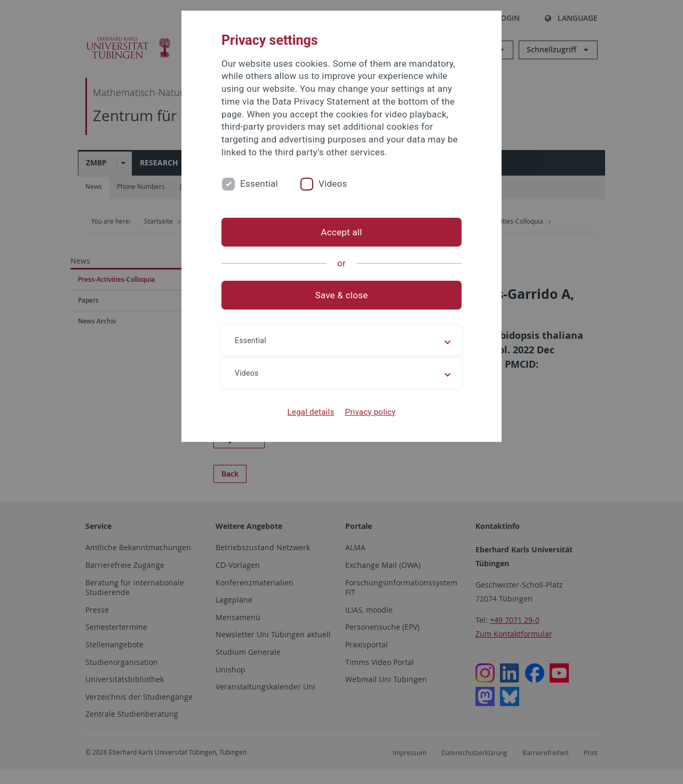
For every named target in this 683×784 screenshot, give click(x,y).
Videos (333, 184)
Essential (259, 184)
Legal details (311, 412)
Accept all (341, 232)
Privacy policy (370, 412)
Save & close (342, 295)
